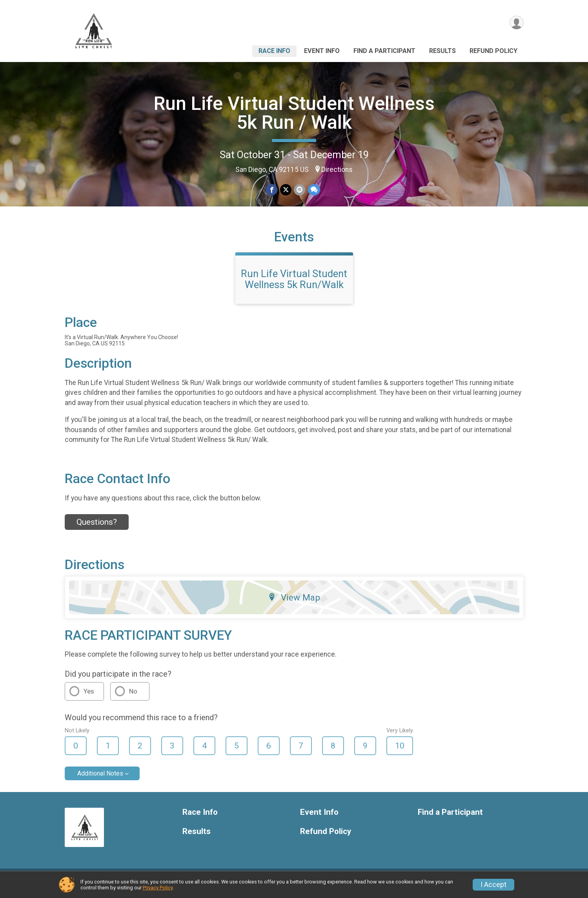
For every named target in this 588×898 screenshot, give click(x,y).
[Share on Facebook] (272, 190)
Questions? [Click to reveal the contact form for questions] (97, 527)
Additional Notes (100, 778)
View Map (294, 602)
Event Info (322, 51)
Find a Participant (384, 51)
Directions (337, 170)
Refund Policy (493, 51)
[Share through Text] (314, 190)
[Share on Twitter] (286, 190)
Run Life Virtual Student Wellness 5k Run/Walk (294, 284)
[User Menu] (516, 23)
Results (442, 51)
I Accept (493, 885)
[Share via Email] (299, 190)
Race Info (274, 51)
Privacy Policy (158, 888)
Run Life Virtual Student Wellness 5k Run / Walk (294, 113)
